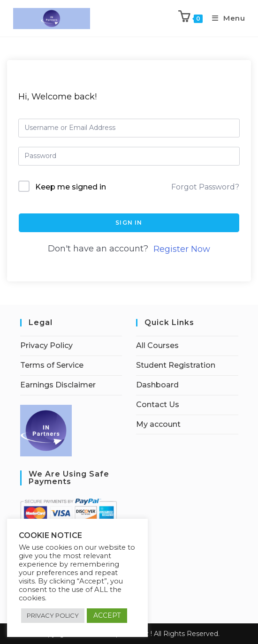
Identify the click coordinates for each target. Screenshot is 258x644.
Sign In (129, 223)
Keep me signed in (71, 187)
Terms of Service (52, 365)
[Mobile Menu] (225, 18)
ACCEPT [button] (107, 615)
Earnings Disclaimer (58, 385)
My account (158, 424)
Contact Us (158, 405)
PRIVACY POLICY (53, 615)
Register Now (182, 249)
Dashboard (157, 385)
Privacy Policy (46, 345)
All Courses (157, 345)
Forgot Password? (205, 187)
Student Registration (176, 365)
